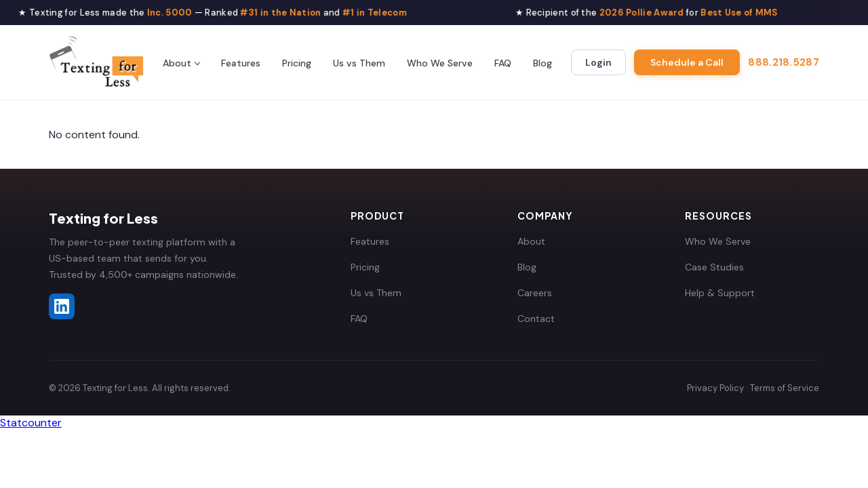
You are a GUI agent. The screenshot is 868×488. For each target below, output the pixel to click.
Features (241, 63)
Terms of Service (785, 388)
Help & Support (720, 293)
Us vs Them (359, 63)
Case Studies (714, 267)
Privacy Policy (715, 388)
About (177, 63)
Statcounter (31, 423)
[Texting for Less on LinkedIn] (62, 306)
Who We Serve (440, 63)
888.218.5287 (784, 62)
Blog (542, 63)
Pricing (297, 63)
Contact (536, 319)
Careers (535, 293)
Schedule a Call (687, 62)
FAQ (503, 63)
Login (598, 62)
